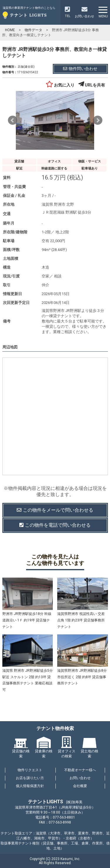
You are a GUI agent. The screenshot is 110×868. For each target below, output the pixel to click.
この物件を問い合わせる (55, 510)
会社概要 (80, 786)
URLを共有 (92, 85)
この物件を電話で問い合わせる (55, 525)
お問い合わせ (80, 778)
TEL (68, 12)
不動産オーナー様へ (80, 770)
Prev (13, 120)
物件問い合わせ (80, 69)
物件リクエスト (30, 770)
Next (98, 120)
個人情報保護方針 (30, 786)
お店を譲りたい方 (30, 778)
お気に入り (60, 85)
